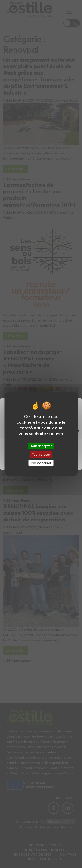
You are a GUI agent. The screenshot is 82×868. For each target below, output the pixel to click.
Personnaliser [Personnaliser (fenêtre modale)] (41, 463)
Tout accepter (41, 446)
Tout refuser (41, 454)
